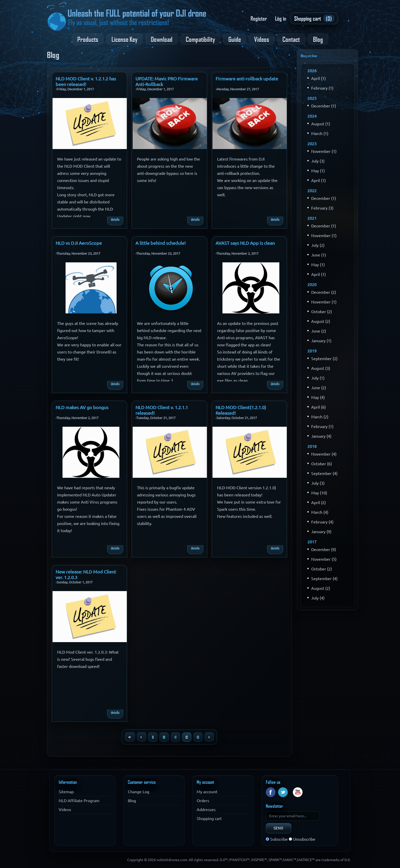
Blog (318, 39)
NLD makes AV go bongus (82, 406)
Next (209, 737)
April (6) (318, 407)
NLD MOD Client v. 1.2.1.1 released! (162, 406)
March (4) (320, 512)
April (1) (318, 78)
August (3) (321, 368)
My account (207, 792)
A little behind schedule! (161, 242)
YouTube (298, 792)
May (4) (318, 397)
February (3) (322, 208)
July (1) (318, 378)
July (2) (318, 245)
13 (198, 737)
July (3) (318, 161)
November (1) (324, 151)
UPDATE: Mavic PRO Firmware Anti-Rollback (167, 78)
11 (175, 737)
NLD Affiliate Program (79, 801)
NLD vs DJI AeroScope (79, 242)
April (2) (318, 503)
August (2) (321, 321)
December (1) (324, 106)
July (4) (318, 598)
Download (162, 39)
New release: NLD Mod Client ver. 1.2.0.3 (86, 571)
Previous (142, 737)
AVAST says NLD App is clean (245, 242)
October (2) (322, 312)
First (130, 737)
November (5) (324, 559)
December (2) (324, 292)
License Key (124, 39)
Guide (235, 39)
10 (164, 737)
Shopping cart (209, 818)
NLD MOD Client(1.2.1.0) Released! (241, 406)
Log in (281, 18)
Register (259, 18)
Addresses (206, 810)
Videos (262, 39)
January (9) (321, 532)
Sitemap (66, 792)
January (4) (321, 436)
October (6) (322, 464)
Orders (203, 801)
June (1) (319, 255)
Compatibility (200, 39)
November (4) (324, 454)
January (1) (321, 341)
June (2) (319, 331)
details (115, 219)
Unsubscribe (304, 839)
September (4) (324, 473)
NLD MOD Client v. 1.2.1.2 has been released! (86, 78)
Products (88, 39)
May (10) (319, 493)
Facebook (271, 792)
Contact (291, 39)
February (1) (322, 88)
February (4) (322, 522)
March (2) (320, 417)
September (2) (324, 359)
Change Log (139, 792)
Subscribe (279, 839)
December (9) (324, 549)
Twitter (283, 792)
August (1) (321, 124)
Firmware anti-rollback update (247, 78)
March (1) (320, 133)
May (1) (318, 171)
